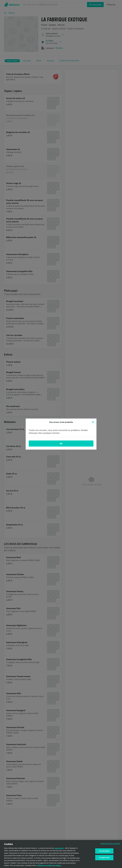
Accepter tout (104, 858)
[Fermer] (93, 422)
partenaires (59, 848)
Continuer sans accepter (110, 844)
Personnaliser (104, 851)
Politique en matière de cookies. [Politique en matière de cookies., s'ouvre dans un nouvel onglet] (49, 866)
